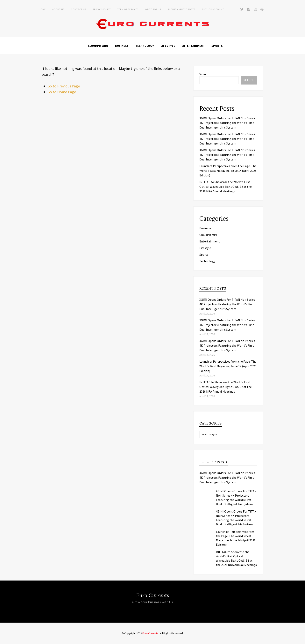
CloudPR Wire (98, 46)
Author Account (213, 9)
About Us (58, 9)
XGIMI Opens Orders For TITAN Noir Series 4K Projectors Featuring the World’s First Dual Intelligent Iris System (227, 123)
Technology (145, 46)
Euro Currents (150, 633)
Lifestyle (168, 46)
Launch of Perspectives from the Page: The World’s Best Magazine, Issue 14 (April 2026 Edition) (228, 171)
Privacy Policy (102, 9)
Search (204, 74)
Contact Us (79, 9)
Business (122, 46)
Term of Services (128, 9)
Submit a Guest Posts (181, 9)
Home (42, 9)
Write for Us (153, 9)
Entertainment (193, 46)
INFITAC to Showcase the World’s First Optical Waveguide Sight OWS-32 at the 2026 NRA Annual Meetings (226, 187)
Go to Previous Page (64, 86)
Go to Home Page (62, 92)
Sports (217, 46)
